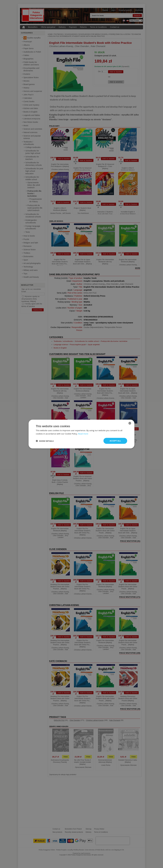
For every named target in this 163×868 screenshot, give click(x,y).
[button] (45, 441)
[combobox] (130, 423)
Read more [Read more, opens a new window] (83, 434)
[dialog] (81, 434)
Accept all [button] (115, 441)
